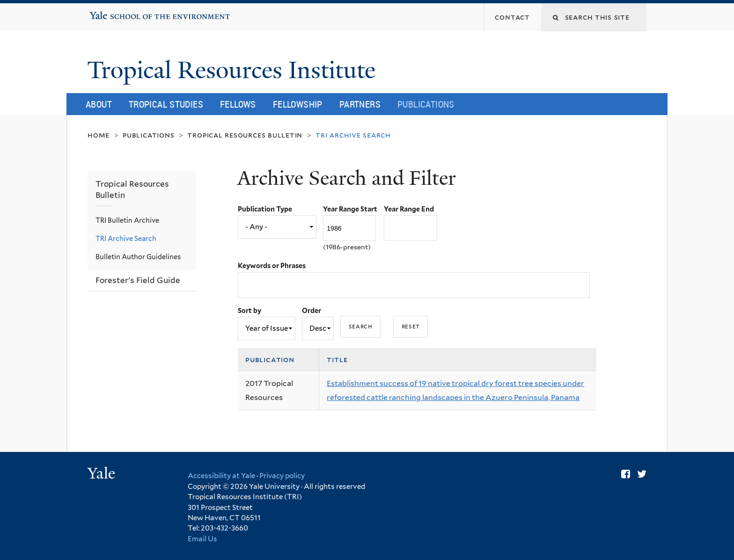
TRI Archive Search (126, 238)
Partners (360, 104)
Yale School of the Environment (119, 12)
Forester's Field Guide (138, 280)
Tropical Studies (166, 104)
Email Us (202, 539)
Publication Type (265, 209)
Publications (426, 104)
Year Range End (409, 209)
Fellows (238, 104)
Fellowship (298, 104)
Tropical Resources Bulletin (245, 135)
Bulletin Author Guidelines (138, 257)
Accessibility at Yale (221, 476)
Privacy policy (282, 476)
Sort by (250, 310)
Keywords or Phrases (272, 265)
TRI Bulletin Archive (127, 220)
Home (99, 135)
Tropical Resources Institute (234, 70)
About (99, 104)
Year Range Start (350, 209)
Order (312, 310)
